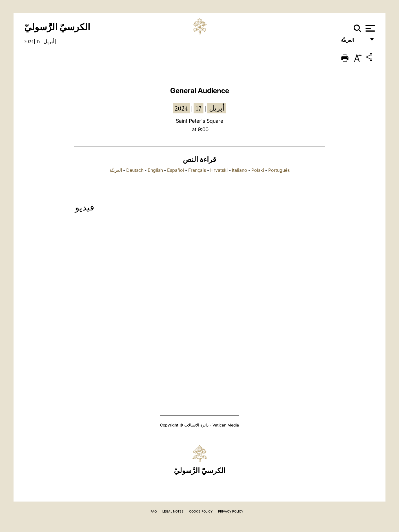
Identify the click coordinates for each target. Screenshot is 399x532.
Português (279, 170)
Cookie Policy (201, 511)
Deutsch (135, 170)
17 (38, 41)
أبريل (49, 41)
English (155, 170)
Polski (258, 170)
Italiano (240, 170)
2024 (29, 41)
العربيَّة (353, 42)
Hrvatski (219, 170)
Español (176, 170)
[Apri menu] (370, 28)
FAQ (154, 511)
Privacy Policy (231, 511)
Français (197, 170)
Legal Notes (173, 511)
